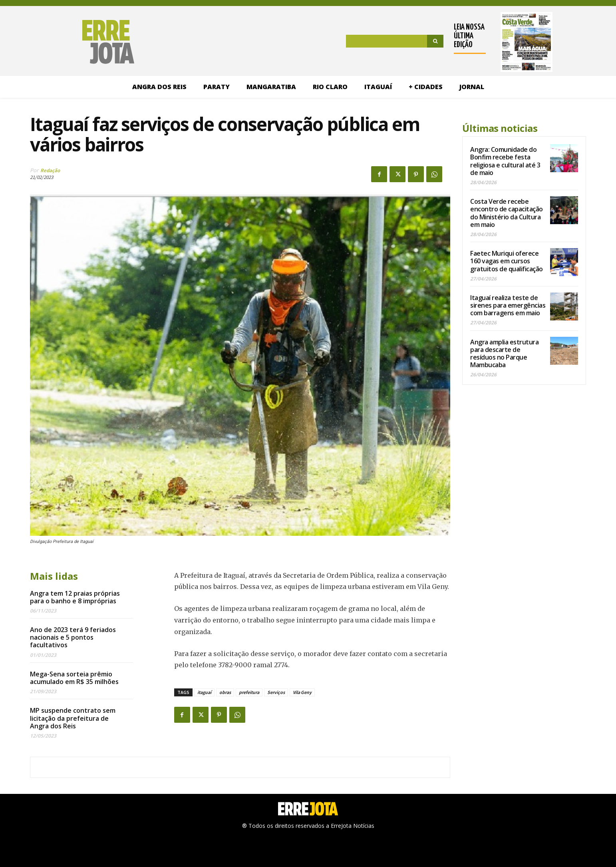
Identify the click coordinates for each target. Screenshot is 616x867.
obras (225, 692)
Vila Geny (302, 692)
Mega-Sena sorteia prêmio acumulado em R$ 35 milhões (74, 678)
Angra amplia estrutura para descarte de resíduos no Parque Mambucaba (504, 354)
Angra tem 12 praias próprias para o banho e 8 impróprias (75, 597)
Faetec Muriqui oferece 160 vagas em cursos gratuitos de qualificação (507, 261)
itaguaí (204, 692)
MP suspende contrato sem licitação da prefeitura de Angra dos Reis (73, 718)
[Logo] (72, 42)
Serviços (276, 692)
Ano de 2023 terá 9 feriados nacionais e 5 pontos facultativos (73, 637)
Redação (50, 170)
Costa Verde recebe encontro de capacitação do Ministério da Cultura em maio (507, 213)
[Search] (435, 41)
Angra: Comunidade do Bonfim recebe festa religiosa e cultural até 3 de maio (505, 161)
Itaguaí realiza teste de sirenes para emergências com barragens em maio (508, 305)
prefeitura (249, 692)
